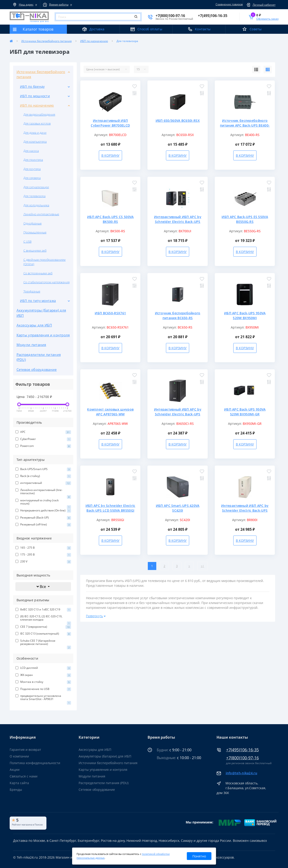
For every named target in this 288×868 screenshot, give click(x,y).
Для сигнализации (36, 187)
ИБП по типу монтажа (38, 301)
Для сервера (32, 178)
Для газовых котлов (37, 123)
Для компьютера (35, 142)
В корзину (110, 155)
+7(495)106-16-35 (242, 750)
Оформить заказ (267, 19)
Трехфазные (32, 291)
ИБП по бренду (32, 87)
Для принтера (33, 160)
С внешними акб (35, 250)
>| (202, 566)
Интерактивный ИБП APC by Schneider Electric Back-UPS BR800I (245, 510)
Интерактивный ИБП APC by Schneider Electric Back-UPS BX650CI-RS (178, 414)
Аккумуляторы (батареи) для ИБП (41, 313)
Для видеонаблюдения (39, 114)
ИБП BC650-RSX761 (110, 313)
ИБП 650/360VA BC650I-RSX (178, 121)
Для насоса (31, 151)
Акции (15, 770)
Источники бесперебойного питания (47, 41)
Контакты (203, 29)
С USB (27, 241)
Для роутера (32, 169)
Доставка (97, 29)
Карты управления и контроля (43, 335)
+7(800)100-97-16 (242, 758)
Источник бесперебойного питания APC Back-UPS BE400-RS (245, 125)
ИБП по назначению (94, 41)
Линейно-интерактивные (41, 214)
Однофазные (33, 223)
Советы (256, 29)
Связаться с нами (24, 776)
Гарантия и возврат (25, 750)
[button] (25, 5)
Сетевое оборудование (37, 369)
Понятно (199, 856)
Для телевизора (35, 196)
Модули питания (31, 345)
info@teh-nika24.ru (241, 773)
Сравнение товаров (228, 4)
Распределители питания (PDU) (39, 357)
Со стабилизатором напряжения (47, 282)
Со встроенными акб (38, 273)
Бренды (16, 790)
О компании (19, 756)
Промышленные (35, 232)
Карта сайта (19, 783)
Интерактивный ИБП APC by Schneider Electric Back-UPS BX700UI (178, 222)
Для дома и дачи (35, 133)
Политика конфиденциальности (35, 763)
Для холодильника (36, 205)
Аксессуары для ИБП (34, 325)
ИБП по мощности (35, 96)
